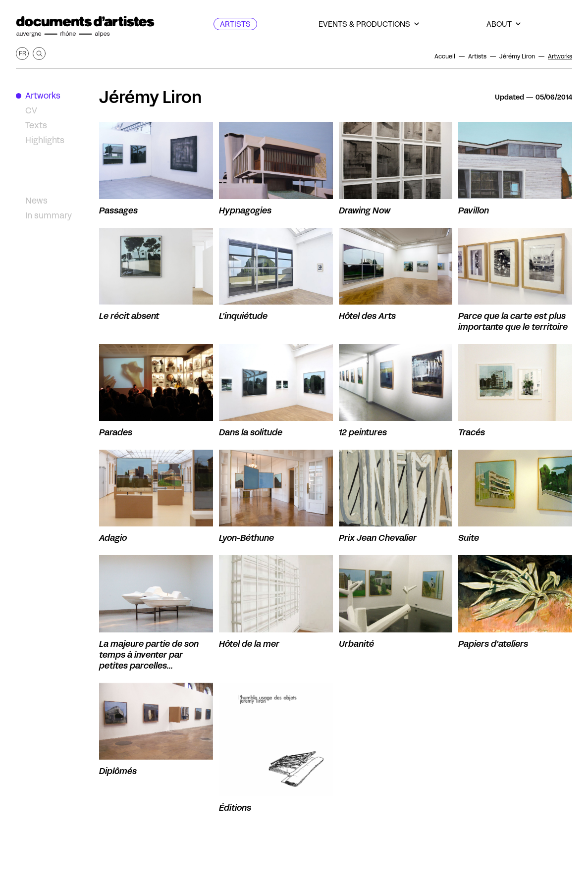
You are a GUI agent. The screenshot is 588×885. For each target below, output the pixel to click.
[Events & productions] (369, 24)
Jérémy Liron (151, 97)
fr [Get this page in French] (23, 53)
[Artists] (235, 24)
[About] (504, 24)
